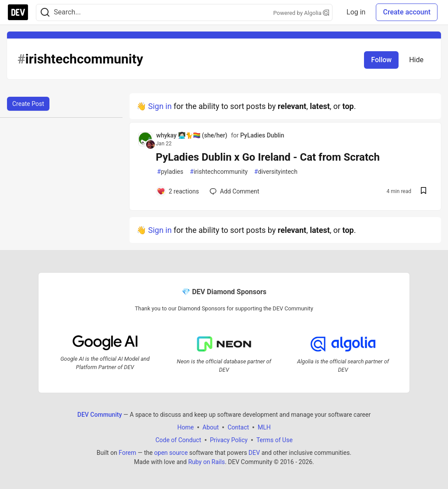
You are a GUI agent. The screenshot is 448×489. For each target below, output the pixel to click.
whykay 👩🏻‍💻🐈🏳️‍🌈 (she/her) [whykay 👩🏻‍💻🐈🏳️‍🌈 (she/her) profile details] (192, 135)
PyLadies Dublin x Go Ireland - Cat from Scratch (268, 157)
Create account (407, 12)
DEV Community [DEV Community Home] (100, 414)
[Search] (45, 12)
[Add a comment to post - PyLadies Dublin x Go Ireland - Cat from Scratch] (178, 191)
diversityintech (276, 172)
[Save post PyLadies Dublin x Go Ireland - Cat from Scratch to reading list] (423, 192)
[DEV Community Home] (18, 12)
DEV (254, 452)
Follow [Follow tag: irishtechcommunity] (381, 60)
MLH (264, 427)
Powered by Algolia (301, 13)
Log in (356, 12)
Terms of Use (275, 440)
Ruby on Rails (206, 461)
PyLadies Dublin (262, 135)
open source (171, 452)
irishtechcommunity (219, 172)
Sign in (160, 106)
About (211, 427)
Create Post (28, 104)
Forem (127, 452)
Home (185, 427)
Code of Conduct (178, 440)
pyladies (170, 172)
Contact (238, 427)
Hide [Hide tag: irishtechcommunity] (416, 60)
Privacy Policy (229, 440)
